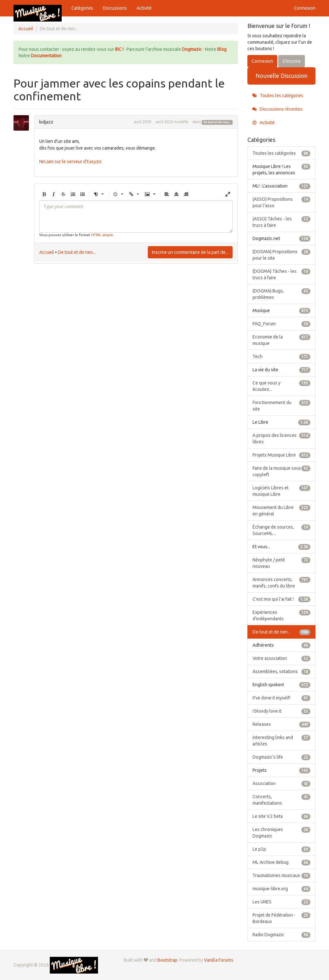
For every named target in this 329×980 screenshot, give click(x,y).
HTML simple (102, 235)
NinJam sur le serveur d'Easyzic (71, 162)
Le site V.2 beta (282, 816)
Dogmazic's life (282, 757)
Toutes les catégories (278, 96)
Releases (282, 724)
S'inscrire (292, 61)
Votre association (282, 658)
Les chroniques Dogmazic (282, 832)
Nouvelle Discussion (281, 76)
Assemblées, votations (282, 671)
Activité (144, 8)
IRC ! (119, 49)
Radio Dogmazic (282, 935)
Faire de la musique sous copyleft (282, 471)
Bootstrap (167, 960)
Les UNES (282, 902)
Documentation (46, 56)
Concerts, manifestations (282, 800)
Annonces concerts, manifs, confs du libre (282, 582)
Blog (222, 49)
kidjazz (46, 122)
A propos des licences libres (282, 438)
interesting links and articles (282, 740)
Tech (282, 356)
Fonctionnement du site (282, 405)
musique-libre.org (282, 889)
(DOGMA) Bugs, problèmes (282, 294)
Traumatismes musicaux (282, 875)
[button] (44, 194)
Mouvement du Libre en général (282, 510)
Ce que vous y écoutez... (282, 386)
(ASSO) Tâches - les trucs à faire (282, 222)
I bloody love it (282, 711)
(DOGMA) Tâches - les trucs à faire (282, 274)
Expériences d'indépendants (282, 615)
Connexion (305, 8)
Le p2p (282, 849)
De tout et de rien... (217, 122)
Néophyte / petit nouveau (282, 563)
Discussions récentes (277, 109)
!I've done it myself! (282, 698)
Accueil (47, 252)
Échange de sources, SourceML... (282, 530)
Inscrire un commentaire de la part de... (190, 252)
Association (282, 783)
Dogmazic (192, 49)
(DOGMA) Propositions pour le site (282, 254)
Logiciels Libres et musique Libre (282, 491)
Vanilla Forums (219, 960)
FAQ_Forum (282, 324)
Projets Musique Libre (282, 455)
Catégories (82, 8)
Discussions (115, 8)
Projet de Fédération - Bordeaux (282, 918)
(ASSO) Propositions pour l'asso (282, 202)
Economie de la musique (282, 340)
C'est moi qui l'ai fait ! (282, 599)
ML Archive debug (282, 862)
